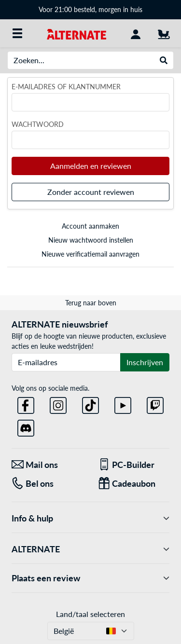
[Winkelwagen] (164, 33)
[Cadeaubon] (134, 484)
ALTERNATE (90, 549)
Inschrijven (145, 362)
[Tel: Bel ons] (48, 484)
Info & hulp (90, 518)
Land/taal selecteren (90, 614)
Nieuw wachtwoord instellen (91, 240)
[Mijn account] (136, 33)
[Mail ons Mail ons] (48, 465)
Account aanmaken (90, 226)
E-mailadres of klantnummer (66, 87)
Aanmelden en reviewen (91, 166)
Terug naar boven (91, 303)
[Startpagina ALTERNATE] (77, 33)
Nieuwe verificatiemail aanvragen (90, 254)
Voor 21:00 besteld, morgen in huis (90, 9)
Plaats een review (90, 578)
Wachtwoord (38, 124)
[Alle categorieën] (17, 33)
